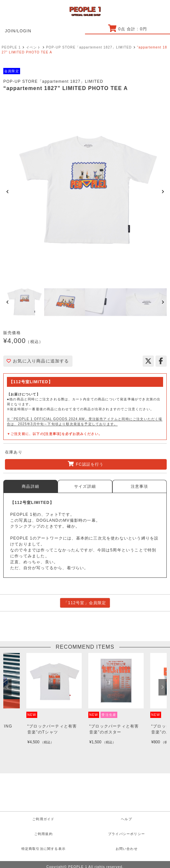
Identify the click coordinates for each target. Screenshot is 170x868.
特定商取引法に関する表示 (43, 849)
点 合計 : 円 (127, 29)
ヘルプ (127, 819)
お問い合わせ (127, 849)
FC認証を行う (86, 464)
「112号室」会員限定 (85, 603)
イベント (33, 47)
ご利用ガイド (43, 819)
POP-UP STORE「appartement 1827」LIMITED (89, 47)
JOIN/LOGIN (18, 31)
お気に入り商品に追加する (38, 361)
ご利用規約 (43, 834)
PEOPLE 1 (11, 47)
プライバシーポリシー (127, 834)
